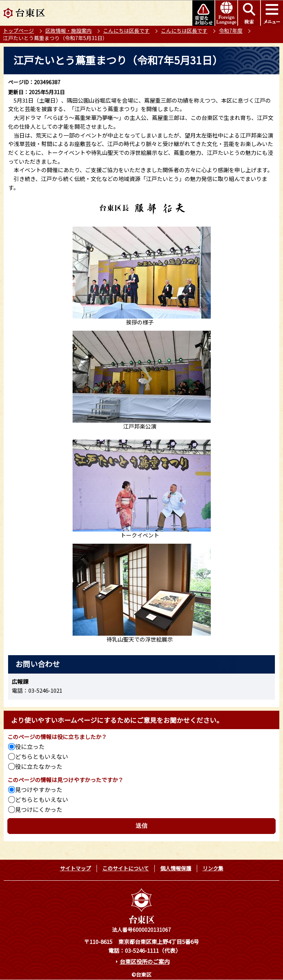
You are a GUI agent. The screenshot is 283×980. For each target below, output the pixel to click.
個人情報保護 (176, 868)
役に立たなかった (39, 766)
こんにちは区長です (126, 31)
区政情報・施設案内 (69, 31)
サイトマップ (76, 868)
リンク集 (213, 868)
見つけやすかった (39, 789)
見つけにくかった (39, 809)
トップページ (18, 31)
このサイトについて (126, 868)
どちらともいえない (42, 756)
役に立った (30, 746)
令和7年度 (231, 31)
